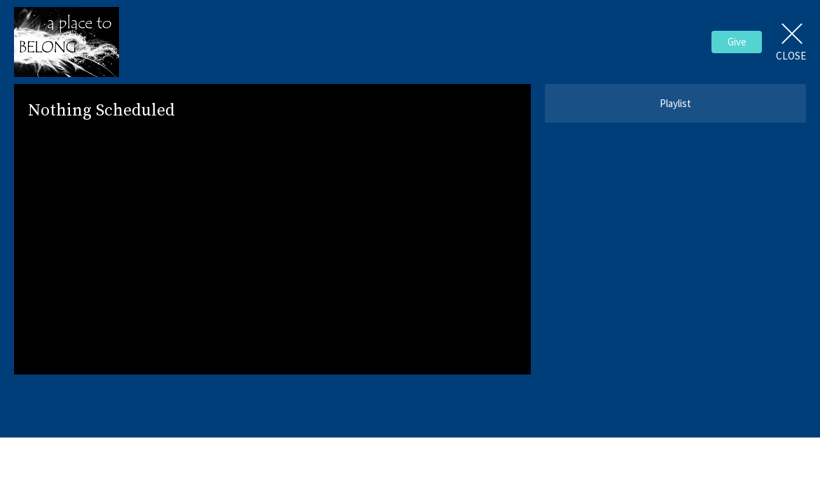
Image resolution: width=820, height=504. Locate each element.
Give (737, 42)
